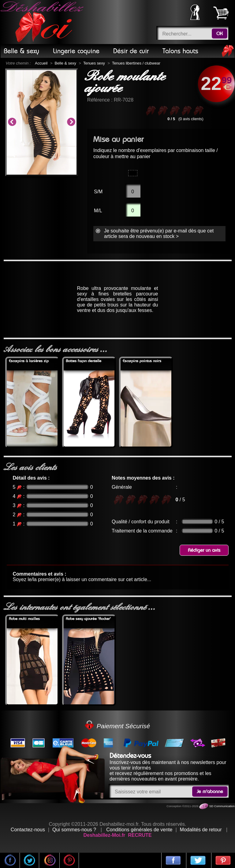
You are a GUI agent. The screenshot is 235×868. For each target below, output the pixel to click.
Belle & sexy (65, 63)
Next (71, 122)
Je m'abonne (210, 792)
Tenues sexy (94, 63)
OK (220, 34)
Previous (12, 122)
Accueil (41, 63)
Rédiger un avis (204, 550)
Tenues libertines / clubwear (136, 63)
